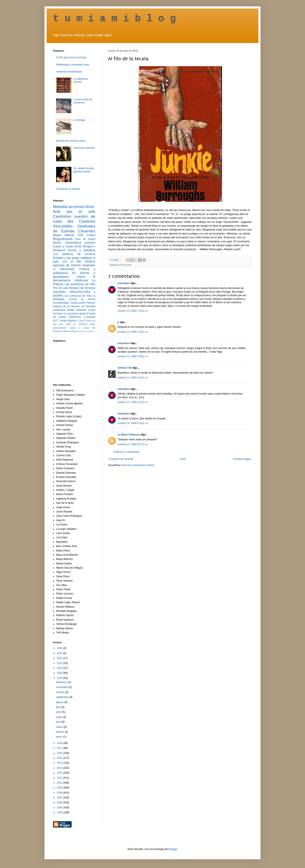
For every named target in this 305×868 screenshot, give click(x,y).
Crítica (91, 235)
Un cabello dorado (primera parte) (84, 170)
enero (60, 737)
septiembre (63, 697)
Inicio (183, 459)
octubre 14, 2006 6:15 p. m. (133, 402)
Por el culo (126, 265)
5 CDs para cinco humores (71, 57)
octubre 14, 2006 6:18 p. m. (133, 423)
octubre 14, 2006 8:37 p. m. (133, 444)
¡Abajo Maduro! (68, 321)
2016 (60, 753)
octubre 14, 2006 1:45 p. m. (133, 311)
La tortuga (79, 120)
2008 (60, 793)
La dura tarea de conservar (83, 101)
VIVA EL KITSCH (77, 324)
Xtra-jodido (63, 226)
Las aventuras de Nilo (80, 284)
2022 (60, 663)
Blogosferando (63, 239)
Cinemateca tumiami (80, 243)
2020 (60, 673)
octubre (60, 692)
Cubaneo (87, 221)
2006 (60, 802)
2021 (60, 668)
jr (118, 322)
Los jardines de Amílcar (74, 254)
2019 (60, 678)
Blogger (173, 849)
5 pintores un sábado (68, 189)
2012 (60, 773)
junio (59, 712)
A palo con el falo (74, 260)
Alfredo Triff (125, 368)
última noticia (70, 331)
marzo (60, 727)
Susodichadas (61, 303)
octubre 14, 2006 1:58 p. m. (133, 332)
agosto (60, 702)
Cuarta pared (78, 303)
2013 (60, 768)
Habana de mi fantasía (66, 306)
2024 (60, 653)
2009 (60, 788)
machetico (124, 283)
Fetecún (91, 303)
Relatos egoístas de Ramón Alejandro (74, 263)
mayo (59, 717)
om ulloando (88, 306)
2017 (60, 748)
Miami (57, 235)
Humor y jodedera (82, 250)
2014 (60, 763)
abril (59, 722)
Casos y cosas (63, 246)
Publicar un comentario (126, 452)
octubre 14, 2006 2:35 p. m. (133, 356)
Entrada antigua (242, 459)
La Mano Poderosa (129, 435)
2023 (60, 658)
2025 (60, 648)
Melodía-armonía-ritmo (73, 207)
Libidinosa (81, 280)
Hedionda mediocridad (69, 72)
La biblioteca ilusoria (81, 80)
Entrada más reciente (121, 459)
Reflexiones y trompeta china (73, 65)
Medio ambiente (77, 310)
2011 (60, 778)
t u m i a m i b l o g (114, 19)
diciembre (62, 682)
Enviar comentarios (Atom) (139, 465)
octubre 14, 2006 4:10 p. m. (133, 378)
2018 (60, 743)
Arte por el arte (74, 211)
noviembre (62, 687)
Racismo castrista (85, 331)
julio (59, 707)
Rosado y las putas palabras (73, 258)
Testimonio (75, 317)
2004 (60, 812)
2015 (60, 758)
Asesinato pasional (84, 148)
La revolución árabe (75, 314)
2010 (60, 783)
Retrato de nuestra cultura (71, 141)
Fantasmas (59, 310)
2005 (60, 808)
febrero (60, 732)
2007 (60, 798)
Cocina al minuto (82, 299)
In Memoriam (64, 269)
